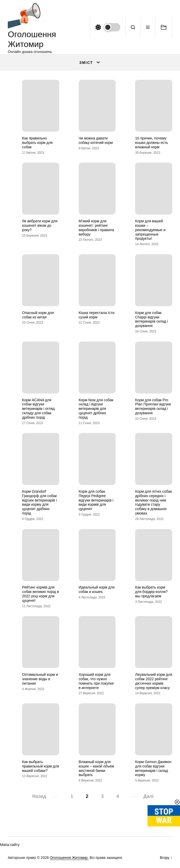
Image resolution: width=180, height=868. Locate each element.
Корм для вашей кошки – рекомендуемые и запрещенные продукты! (150, 230)
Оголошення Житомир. (69, 858)
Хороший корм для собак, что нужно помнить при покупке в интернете (96, 681)
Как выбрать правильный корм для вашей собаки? (41, 766)
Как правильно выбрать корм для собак (37, 143)
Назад (39, 796)
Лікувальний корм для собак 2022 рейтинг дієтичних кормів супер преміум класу (154, 681)
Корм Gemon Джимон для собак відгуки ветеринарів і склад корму (153, 768)
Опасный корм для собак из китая (38, 315)
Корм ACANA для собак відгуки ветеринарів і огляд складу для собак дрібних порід (38, 409)
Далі (148, 796)
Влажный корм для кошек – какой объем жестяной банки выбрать (96, 768)
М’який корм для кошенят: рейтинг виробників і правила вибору (96, 228)
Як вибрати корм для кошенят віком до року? (40, 225)
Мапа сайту (10, 845)
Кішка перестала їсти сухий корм (97, 315)
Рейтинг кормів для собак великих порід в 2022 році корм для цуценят (41, 594)
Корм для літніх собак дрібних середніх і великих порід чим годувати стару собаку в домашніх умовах (153, 502)
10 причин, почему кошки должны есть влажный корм (152, 143)
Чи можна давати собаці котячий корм (96, 140)
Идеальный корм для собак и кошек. (97, 589)
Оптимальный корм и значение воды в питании (40, 679)
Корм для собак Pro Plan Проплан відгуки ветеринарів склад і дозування (153, 406)
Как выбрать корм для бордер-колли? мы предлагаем (151, 592)
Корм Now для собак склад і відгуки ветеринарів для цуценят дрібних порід (96, 409)
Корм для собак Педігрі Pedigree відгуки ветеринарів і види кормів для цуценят (96, 500)
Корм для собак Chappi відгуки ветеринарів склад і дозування (151, 319)
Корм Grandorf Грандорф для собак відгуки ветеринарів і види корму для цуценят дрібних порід (39, 502)
